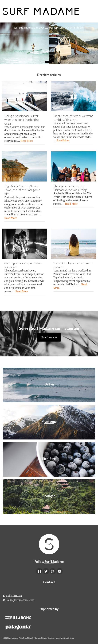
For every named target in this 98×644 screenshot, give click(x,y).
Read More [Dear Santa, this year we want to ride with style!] (63, 140)
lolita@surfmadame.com (18, 600)
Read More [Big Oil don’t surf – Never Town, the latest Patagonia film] (11, 218)
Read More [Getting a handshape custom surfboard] (22, 291)
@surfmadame (49, 337)
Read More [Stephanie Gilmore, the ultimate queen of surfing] (71, 204)
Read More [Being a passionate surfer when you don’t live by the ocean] (27, 141)
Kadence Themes (41, 638)
